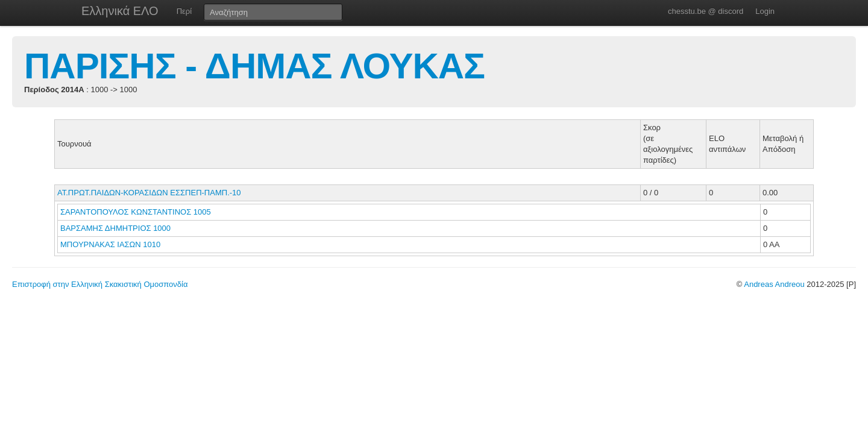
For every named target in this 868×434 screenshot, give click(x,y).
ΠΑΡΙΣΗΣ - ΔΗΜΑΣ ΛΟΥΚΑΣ (254, 66)
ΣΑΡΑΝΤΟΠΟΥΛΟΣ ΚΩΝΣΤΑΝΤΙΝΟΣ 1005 (136, 212)
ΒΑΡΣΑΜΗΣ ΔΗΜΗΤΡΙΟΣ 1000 (115, 228)
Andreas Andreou (774, 284)
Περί (184, 11)
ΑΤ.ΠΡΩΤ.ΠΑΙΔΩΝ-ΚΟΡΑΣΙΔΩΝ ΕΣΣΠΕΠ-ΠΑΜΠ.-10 (149, 193)
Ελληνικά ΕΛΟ (120, 11)
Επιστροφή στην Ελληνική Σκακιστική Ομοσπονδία (100, 284)
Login (765, 11)
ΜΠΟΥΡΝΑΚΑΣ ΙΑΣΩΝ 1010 (110, 244)
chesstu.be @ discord (706, 11)
